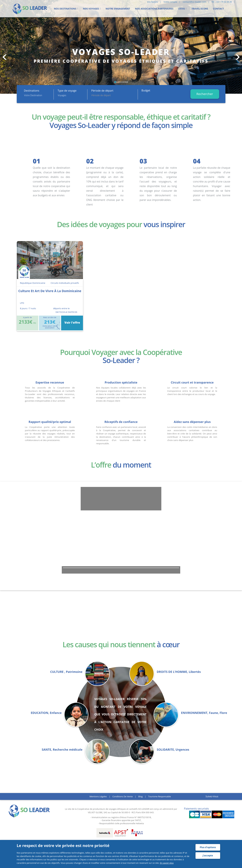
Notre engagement (118, 9)
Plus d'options (208, 847)
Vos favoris (152, 2)
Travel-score (200, 9)
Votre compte (170, 2)
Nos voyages (91, 9)
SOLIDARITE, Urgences (173, 750)
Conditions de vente (123, 796)
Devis (182, 9)
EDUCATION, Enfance (46, 713)
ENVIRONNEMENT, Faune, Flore (204, 713)
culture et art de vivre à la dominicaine (50, 291)
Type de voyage (67, 91)
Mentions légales (98, 796)
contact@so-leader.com (194, 2)
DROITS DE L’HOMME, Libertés (179, 672)
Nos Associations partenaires (154, 9)
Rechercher (205, 94)
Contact (218, 9)
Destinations (32, 91)
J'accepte (208, 855)
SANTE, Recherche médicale (62, 750)
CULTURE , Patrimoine (66, 672)
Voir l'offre (72, 322)
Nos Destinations (65, 9)
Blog (141, 796)
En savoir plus (167, 863)
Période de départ (102, 91)
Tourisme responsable (160, 796)
